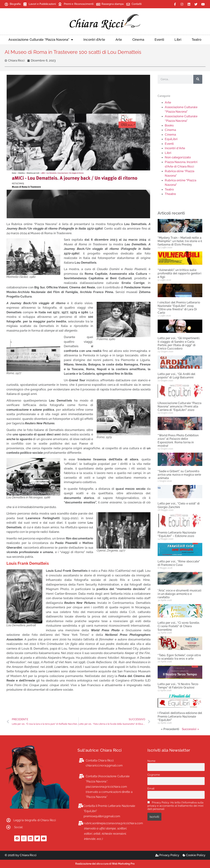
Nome (151, 761)
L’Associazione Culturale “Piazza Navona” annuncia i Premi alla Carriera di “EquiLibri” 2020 (179, 406)
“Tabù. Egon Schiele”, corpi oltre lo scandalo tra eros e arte (179, 657)
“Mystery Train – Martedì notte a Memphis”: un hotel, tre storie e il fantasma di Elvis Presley (180, 241)
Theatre (170, 194)
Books (169, 125)
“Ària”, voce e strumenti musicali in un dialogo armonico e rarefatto (179, 594)
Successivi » (190, 729)
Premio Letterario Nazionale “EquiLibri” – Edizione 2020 (177, 534)
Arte (119, 40)
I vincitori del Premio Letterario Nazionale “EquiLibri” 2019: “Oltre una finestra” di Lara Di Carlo (179, 308)
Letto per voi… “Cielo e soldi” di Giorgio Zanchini (179, 505)
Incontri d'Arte (175, 148)
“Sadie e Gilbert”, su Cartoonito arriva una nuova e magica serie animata (179, 475)
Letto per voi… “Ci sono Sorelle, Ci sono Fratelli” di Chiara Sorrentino (179, 626)
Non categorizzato (178, 157)
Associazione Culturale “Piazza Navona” (41, 40)
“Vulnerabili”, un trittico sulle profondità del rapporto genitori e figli (179, 273)
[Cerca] (198, 79)
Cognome (154, 775)
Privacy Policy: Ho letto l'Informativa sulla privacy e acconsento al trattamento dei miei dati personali (175, 806)
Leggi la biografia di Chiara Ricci (35, 820)
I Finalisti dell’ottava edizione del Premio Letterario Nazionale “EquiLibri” (180, 716)
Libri (178, 40)
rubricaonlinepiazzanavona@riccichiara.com (114, 823)
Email (151, 789)
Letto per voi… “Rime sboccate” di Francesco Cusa (179, 563)
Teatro (197, 40)
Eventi (159, 40)
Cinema (138, 40)
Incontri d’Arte (94, 40)
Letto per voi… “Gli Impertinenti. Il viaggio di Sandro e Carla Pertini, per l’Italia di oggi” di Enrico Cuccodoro (179, 343)
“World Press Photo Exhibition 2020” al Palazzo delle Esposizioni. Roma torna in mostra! (178, 441)
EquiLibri (171, 139)
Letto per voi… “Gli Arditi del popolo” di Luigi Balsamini (176, 376)
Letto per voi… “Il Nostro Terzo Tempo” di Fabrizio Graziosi (178, 686)
